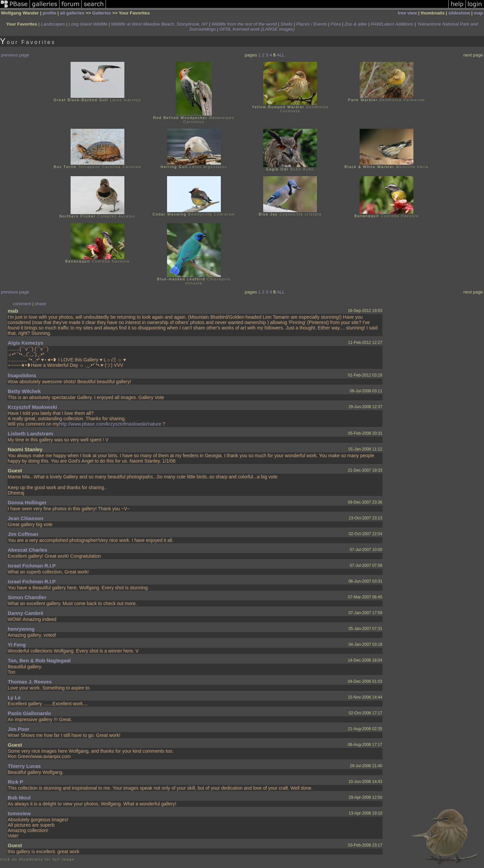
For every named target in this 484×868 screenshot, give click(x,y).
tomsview (19, 813)
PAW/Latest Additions (392, 24)
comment (22, 304)
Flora (336, 24)
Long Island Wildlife (88, 24)
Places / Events (312, 24)
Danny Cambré (26, 613)
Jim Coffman (23, 534)
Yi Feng (17, 645)
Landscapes (53, 24)
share (41, 304)
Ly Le (14, 697)
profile (50, 13)
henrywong (21, 629)
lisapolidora (22, 375)
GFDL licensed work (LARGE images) (257, 29)
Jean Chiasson (26, 518)
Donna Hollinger (27, 502)
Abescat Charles (28, 550)
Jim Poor (18, 729)
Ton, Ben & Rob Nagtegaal (39, 660)
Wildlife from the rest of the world (244, 24)
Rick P (15, 782)
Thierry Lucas (24, 766)
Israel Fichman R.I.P (32, 566)
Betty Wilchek (24, 391)
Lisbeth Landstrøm (30, 433)
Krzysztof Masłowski (32, 407)
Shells (286, 24)
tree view (408, 13)
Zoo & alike (356, 24)
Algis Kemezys (26, 343)
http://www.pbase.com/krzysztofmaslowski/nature (110, 424)
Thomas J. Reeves (30, 682)
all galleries (72, 13)
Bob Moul (19, 798)
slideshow (459, 13)
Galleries (102, 13)
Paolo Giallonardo (29, 713)
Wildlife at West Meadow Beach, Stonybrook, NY (160, 24)
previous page (15, 55)
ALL (281, 55)
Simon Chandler (27, 597)
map (478, 13)
